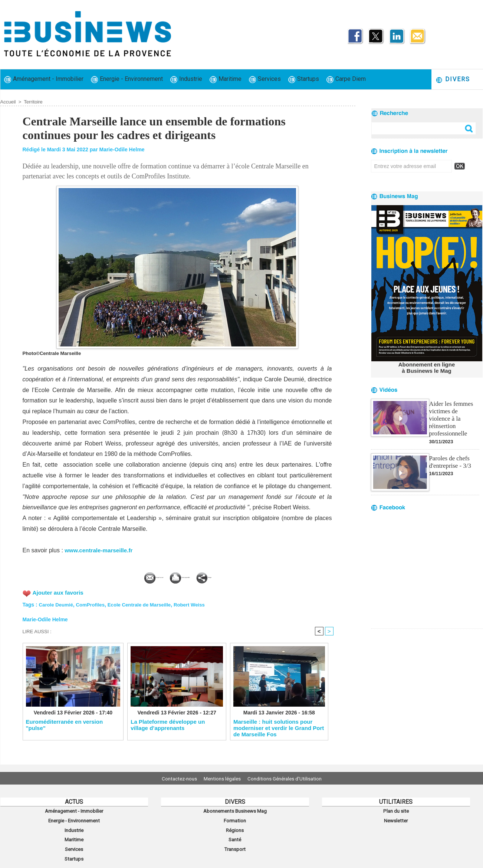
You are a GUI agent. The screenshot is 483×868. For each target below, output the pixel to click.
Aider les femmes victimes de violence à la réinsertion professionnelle (454, 413)
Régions (235, 827)
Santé (235, 835)
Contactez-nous (173, 778)
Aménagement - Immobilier (44, 79)
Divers (453, 80)
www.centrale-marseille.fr (100, 550)
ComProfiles (93, 603)
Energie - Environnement (127, 79)
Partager (246, 576)
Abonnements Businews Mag (235, 811)
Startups (304, 79)
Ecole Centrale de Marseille (145, 603)
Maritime (226, 79)
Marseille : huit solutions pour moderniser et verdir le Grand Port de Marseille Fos (279, 728)
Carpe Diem (346, 79)
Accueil (8, 102)
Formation (235, 819)
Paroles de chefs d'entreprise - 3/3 (449, 452)
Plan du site (396, 811)
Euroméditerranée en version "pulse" (65, 725)
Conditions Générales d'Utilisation (291, 778)
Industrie (186, 79)
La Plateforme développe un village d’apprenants (168, 725)
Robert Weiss (198, 603)
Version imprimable (190, 576)
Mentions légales (222, 778)
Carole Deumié (57, 603)
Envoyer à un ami (122, 576)
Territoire (33, 102)
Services (265, 79)
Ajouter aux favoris (60, 591)
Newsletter (396, 819)
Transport (235, 843)
